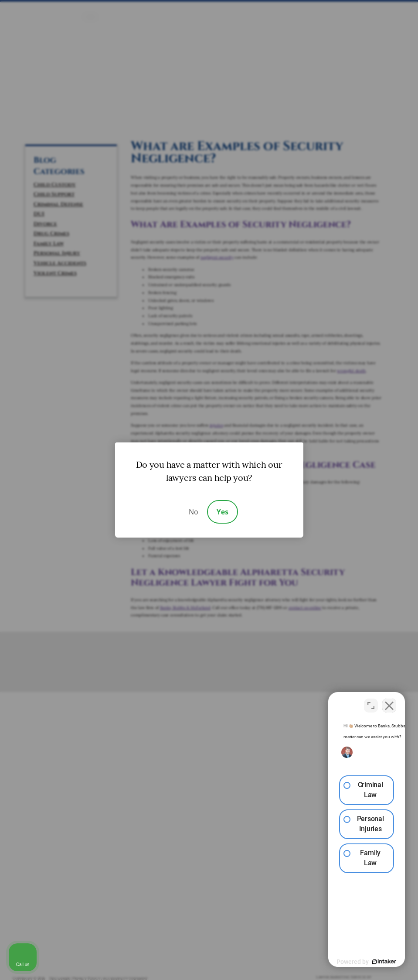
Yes (223, 512)
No (194, 512)
